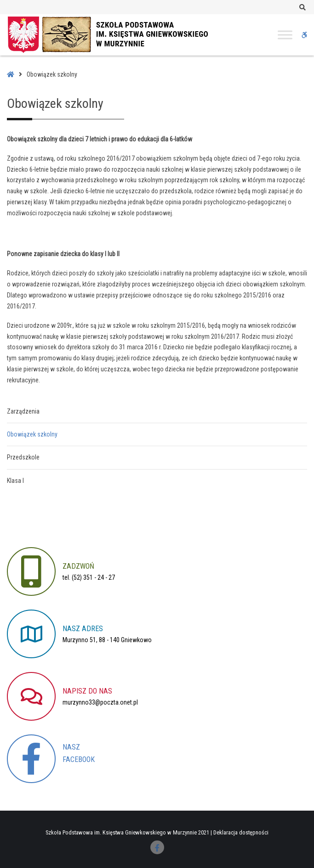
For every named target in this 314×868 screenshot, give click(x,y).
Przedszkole (23, 457)
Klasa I (15, 481)
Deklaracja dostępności (241, 832)
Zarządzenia (23, 411)
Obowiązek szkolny (32, 434)
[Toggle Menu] (285, 35)
